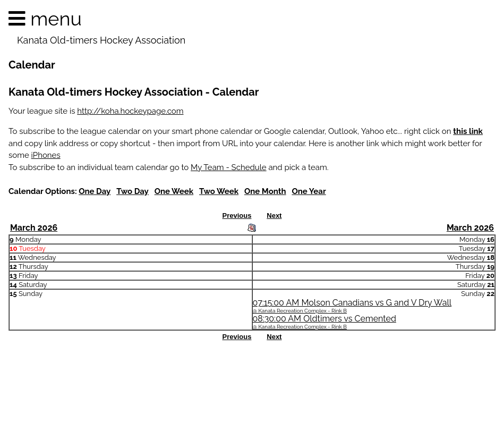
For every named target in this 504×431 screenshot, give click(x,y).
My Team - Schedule (229, 167)
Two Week (219, 191)
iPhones (46, 155)
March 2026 (34, 228)
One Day (95, 191)
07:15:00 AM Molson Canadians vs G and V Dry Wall (352, 306)
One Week (174, 191)
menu (101, 27)
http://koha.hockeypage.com (130, 111)
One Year (309, 191)
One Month (265, 191)
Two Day (133, 191)
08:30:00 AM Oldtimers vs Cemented (324, 322)
